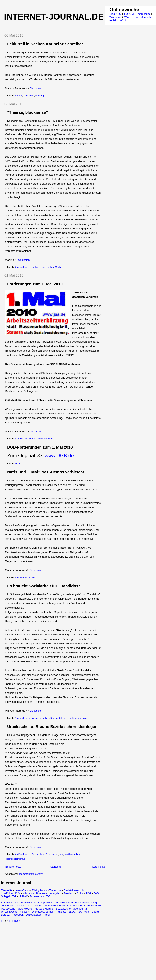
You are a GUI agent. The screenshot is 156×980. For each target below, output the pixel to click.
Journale (20, 906)
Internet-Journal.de (54, 17)
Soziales (38, 439)
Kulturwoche (75, 906)
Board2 (5, 915)
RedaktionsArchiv (74, 890)
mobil (47, 915)
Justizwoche (52, 854)
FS (3, 921)
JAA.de (123, 20)
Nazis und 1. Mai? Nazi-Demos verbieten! (46, 472)
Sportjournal (80, 909)
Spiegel (5, 896)
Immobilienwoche (55, 906)
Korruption (29, 96)
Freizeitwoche (64, 902)
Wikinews (28, 893)
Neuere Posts (13, 867)
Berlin (35, 267)
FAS (96, 893)
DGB (18, 464)
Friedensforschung (86, 902)
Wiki (87, 912)
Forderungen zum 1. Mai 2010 (35, 284)
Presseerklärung (44, 909)
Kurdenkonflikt (92, 906)
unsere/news (22, 890)
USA (89, 893)
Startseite (56, 867)
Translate (61, 912)
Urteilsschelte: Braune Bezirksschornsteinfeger (52, 727)
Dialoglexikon (34, 915)
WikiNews (115, 17)
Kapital (19, 96)
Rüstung (40, 96)
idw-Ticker (7, 893)
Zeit (14, 896)
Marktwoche (8, 909)
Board (95, 912)
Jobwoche (7, 906)
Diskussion (36, 88)
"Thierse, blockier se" (28, 112)
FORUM (129, 14)
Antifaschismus (23, 267)
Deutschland (38, 854)
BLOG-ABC (75, 912)
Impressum (143, 14)
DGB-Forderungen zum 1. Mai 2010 (40, 447)
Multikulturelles (72, 854)
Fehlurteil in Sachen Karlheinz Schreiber (45, 44)
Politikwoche (27, 439)
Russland (69, 893)
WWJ (127, 17)
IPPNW (23, 896)
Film (136, 17)
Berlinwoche (28, 902)
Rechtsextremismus (78, 718)
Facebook (18, 915)
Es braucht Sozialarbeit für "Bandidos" (44, 586)
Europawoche (46, 902)
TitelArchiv (55, 890)
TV (48, 896)
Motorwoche (25, 909)
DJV (18, 893)
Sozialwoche (63, 909)
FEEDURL (15, 921)
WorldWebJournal (42, 912)
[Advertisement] (35, 951)
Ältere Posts (98, 867)
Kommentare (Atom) (31, 874)
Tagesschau (37, 896)
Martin (58, 267)
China (80, 893)
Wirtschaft (49, 439)
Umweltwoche (9, 912)
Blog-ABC (115, 14)
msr (17, 439)
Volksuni (25, 912)
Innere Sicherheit (40, 718)
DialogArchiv (40, 890)
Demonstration (46, 267)
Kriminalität (56, 718)
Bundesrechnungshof (49, 893)
